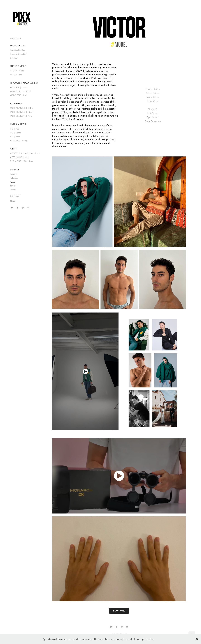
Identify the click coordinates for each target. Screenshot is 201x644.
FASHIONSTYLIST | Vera (21, 116)
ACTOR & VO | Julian (20, 157)
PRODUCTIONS (18, 45)
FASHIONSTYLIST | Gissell (22, 112)
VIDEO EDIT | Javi (18, 95)
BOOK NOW (119, 611)
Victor (12, 182)
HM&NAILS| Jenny (19, 140)
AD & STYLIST (16, 103)
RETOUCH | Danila (19, 87)
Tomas (13, 186)
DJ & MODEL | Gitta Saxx (21, 161)
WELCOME (15, 39)
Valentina (14, 178)
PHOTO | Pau (16, 75)
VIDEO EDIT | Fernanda (21, 91)
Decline (150, 639)
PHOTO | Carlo (17, 71)
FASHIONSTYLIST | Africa (21, 108)
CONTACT (15, 196)
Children (14, 58)
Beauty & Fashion (17, 50)
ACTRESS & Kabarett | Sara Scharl (25, 153)
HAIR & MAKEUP (18, 124)
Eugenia (14, 174)
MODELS (14, 169)
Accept (141, 639)
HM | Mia (15, 129)
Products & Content (18, 54)
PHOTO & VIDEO (18, 66)
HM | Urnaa (16, 133)
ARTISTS (14, 149)
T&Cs (12, 201)
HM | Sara (15, 137)
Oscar (13, 190)
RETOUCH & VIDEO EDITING (24, 83)
